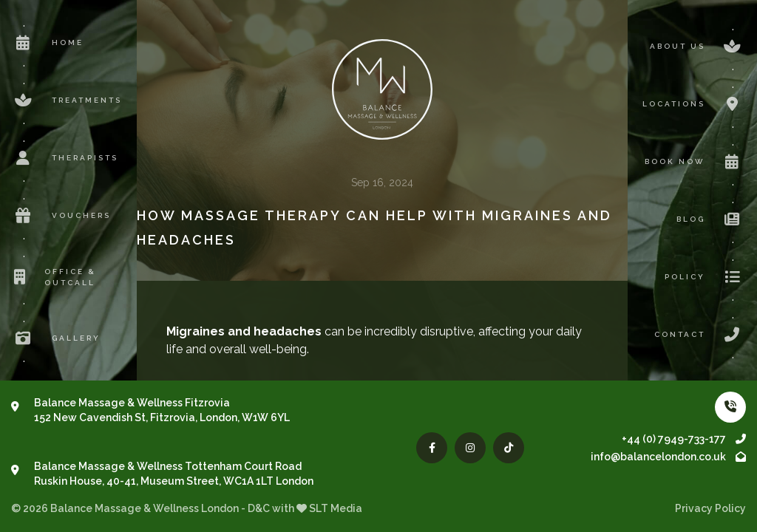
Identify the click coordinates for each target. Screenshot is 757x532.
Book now (695, 162)
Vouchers (61, 216)
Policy (705, 277)
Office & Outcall (54, 277)
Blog (711, 219)
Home (47, 43)
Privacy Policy (710, 508)
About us (698, 47)
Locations (694, 104)
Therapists (65, 158)
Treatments (67, 100)
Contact (700, 335)
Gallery (56, 338)
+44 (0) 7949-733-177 (684, 439)
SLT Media (336, 508)
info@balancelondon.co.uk (668, 457)
